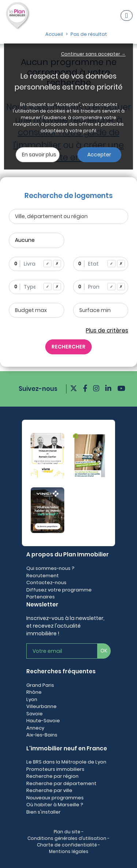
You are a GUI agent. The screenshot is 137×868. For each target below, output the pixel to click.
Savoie (35, 714)
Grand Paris (40, 685)
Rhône (34, 692)
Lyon (32, 699)
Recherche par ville (49, 790)
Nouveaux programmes (55, 798)
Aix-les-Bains (42, 735)
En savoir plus (39, 155)
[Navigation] (127, 16)
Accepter (99, 155)
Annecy (35, 728)
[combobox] (37, 264)
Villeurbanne (41, 706)
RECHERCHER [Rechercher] (68, 347)
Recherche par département (61, 783)
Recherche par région (52, 776)
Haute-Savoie (43, 721)
